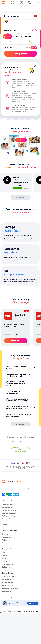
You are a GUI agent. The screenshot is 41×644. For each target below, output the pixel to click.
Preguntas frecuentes (9, 519)
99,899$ (29, 36)
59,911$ (18, 36)
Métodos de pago (8, 507)
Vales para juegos (8, 591)
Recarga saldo (20, 54)
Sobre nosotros (7, 504)
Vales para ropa (7, 594)
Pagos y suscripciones (10, 543)
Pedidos (5, 540)
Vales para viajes (8, 597)
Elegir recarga (16, 341)
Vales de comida (8, 585)
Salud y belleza (7, 579)
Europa (4, 555)
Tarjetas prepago (8, 582)
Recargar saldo (7, 537)
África (4, 558)
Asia (3, 552)
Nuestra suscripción (9, 522)
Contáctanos (33, 603)
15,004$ (8, 36)
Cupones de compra (9, 577)
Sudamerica (6, 567)
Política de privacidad (9, 510)
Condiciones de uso (9, 513)
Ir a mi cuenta (21, 140)
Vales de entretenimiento (11, 588)
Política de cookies (8, 516)
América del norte (8, 564)
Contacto (5, 525)
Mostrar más (21, 197)
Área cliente (6, 534)
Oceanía (5, 561)
